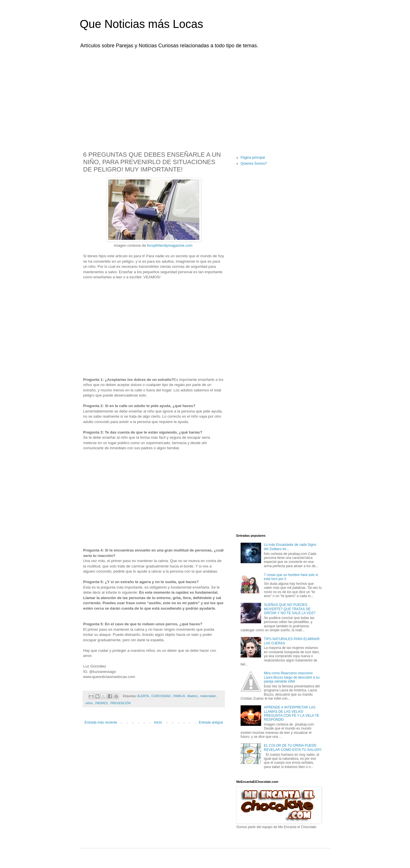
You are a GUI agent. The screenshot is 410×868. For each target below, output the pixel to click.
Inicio (158, 722)
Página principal (253, 158)
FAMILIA (179, 696)
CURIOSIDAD (161, 696)
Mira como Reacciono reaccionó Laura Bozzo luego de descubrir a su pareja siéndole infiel (292, 677)
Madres (193, 696)
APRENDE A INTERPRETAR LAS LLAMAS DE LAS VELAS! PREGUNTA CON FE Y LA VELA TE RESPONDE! (292, 713)
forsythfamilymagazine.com (170, 245)
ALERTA (143, 696)
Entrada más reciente (101, 722)
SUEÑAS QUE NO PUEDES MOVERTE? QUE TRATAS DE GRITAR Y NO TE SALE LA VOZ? (290, 609)
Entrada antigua (211, 722)
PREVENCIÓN (120, 703)
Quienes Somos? (254, 164)
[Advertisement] (205, 96)
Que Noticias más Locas (142, 24)
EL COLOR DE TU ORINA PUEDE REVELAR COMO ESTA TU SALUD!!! (293, 747)
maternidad (208, 696)
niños (90, 703)
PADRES (102, 703)
